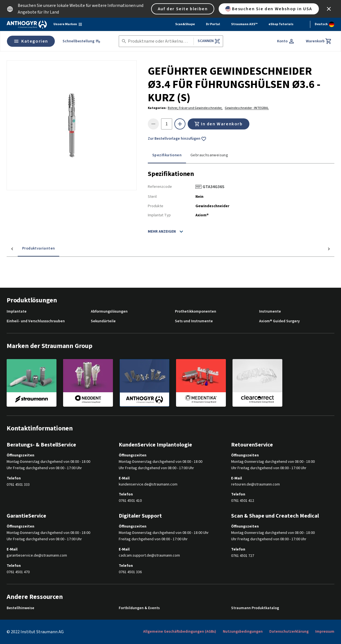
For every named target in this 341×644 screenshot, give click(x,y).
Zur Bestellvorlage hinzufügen (177, 139)
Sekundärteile (103, 321)
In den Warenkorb (219, 124)
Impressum (325, 632)
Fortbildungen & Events (139, 608)
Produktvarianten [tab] (27, 248)
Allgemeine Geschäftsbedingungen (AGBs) (180, 632)
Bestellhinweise (20, 608)
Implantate (17, 312)
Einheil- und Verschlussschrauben (36, 321)
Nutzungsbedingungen (243, 632)
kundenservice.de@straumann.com (148, 485)
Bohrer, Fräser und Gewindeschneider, (195, 108)
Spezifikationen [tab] (167, 155)
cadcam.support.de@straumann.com (149, 556)
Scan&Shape (185, 24)
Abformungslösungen (109, 312)
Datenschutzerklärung (289, 632)
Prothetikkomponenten (196, 312)
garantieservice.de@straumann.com (37, 556)
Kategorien (31, 41)
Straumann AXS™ (244, 24)
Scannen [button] (209, 41)
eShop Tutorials (281, 24)
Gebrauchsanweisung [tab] (209, 155)
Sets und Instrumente (194, 321)
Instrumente (270, 312)
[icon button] (329, 9)
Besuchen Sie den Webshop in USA (269, 9)
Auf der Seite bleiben (183, 9)
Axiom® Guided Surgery (279, 321)
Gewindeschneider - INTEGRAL (247, 108)
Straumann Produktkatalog (255, 608)
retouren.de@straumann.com (255, 485)
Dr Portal (213, 24)
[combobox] (160, 41)
